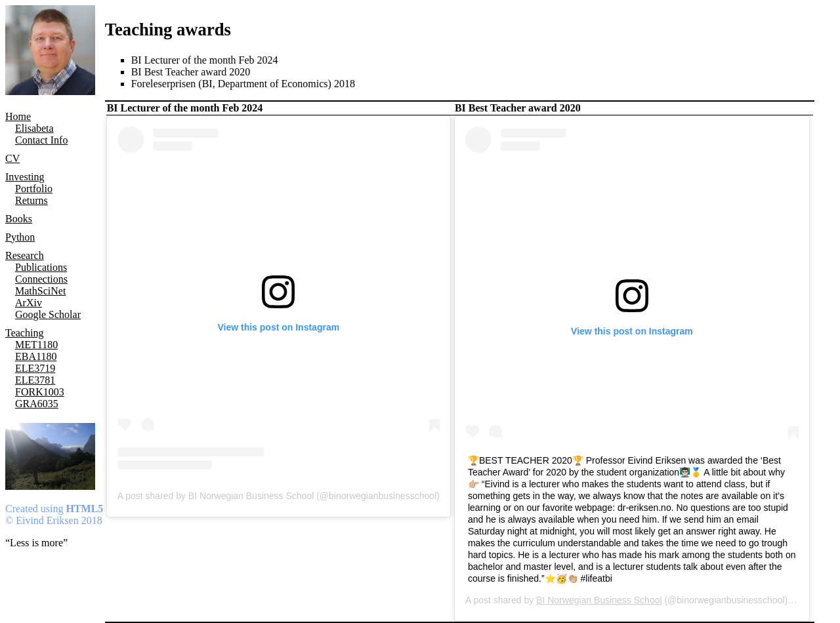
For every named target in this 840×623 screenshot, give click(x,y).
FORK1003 (40, 392)
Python (20, 237)
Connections (41, 279)
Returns (31, 200)
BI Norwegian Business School (599, 600)
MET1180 (36, 345)
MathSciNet (40, 291)
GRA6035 (37, 404)
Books (19, 219)
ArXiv (29, 303)
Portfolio (34, 189)
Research (25, 255)
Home (18, 116)
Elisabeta (34, 128)
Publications (41, 267)
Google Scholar (48, 314)
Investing (25, 177)
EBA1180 (36, 356)
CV (12, 158)
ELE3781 (35, 380)
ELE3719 (35, 368)
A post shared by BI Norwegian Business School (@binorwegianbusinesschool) (279, 496)
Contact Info (41, 140)
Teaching (24, 333)
